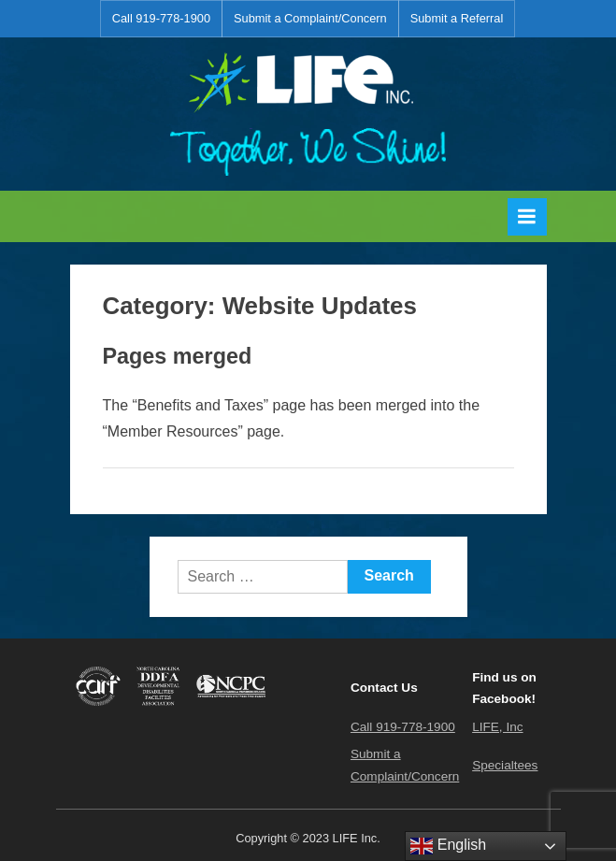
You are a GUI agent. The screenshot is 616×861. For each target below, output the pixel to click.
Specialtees (505, 765)
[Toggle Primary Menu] (527, 217)
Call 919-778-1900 (161, 18)
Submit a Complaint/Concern (310, 18)
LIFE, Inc (497, 727)
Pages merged (178, 356)
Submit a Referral (457, 18)
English (448, 846)
